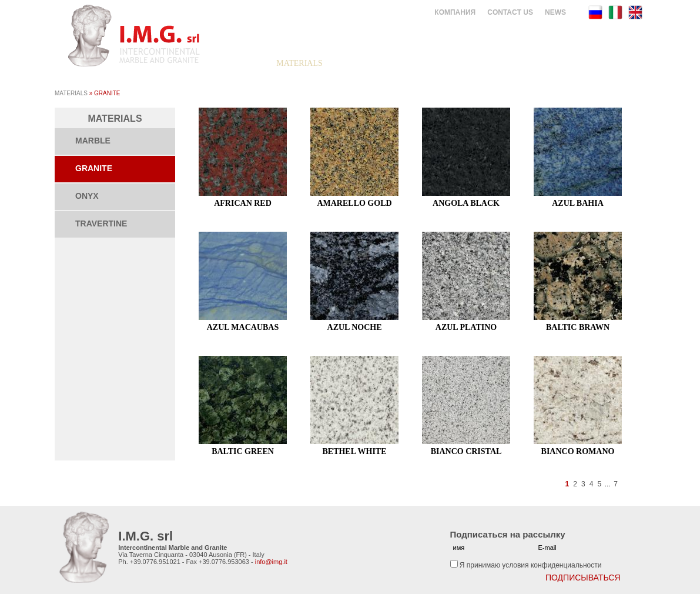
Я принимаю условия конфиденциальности (531, 565)
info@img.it (271, 562)
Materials (71, 93)
